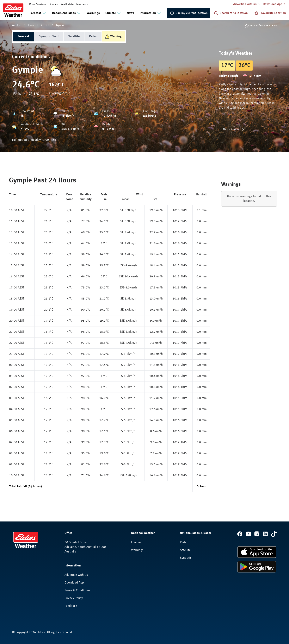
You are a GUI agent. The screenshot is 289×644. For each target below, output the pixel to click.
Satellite (74, 36)
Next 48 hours (234, 129)
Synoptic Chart (49, 36)
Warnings (93, 13)
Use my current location (189, 13)
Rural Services (38, 4)
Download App (74, 583)
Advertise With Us (76, 575)
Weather (17, 25)
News (130, 13)
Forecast (33, 25)
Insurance (82, 4)
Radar (93, 36)
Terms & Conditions (77, 590)
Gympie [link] (61, 25)
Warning (113, 36)
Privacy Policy (74, 598)
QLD (47, 25)
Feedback (71, 606)
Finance (53, 4)
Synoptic (186, 558)
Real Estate (67, 4)
